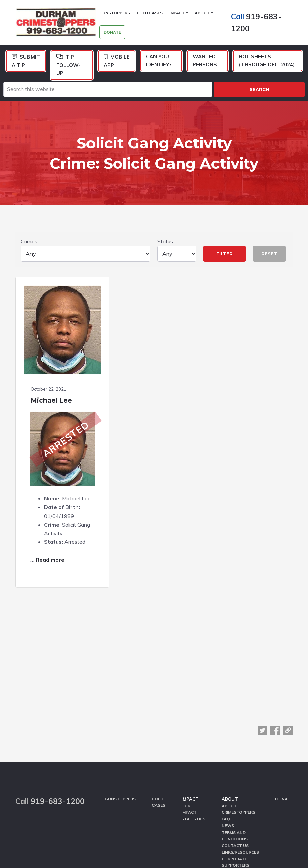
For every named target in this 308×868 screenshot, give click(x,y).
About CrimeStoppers (238, 728)
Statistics (193, 738)
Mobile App (117, 61)
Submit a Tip (26, 61)
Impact (190, 718)
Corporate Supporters (235, 780)
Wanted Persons (205, 61)
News (228, 745)
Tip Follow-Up (69, 65)
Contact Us (235, 764)
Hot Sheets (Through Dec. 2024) (267, 61)
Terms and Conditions (235, 754)
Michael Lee (52, 380)
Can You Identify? (159, 61)
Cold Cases (159, 721)
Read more (50, 557)
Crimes (86, 241)
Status (177, 241)
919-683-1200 (58, 721)
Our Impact (189, 728)
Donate (284, 718)
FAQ (226, 738)
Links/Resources (240, 770)
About (230, 718)
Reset (269, 245)
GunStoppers (120, 718)
